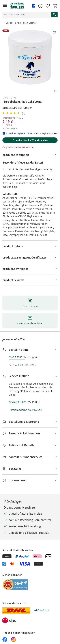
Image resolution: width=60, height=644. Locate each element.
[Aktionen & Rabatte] (30, 445)
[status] (26, 15)
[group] (30, 57)
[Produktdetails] (30, 246)
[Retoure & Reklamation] (30, 433)
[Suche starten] (54, 15)
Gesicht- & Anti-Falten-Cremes (20, 23)
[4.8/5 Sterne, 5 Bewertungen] (14, 113)
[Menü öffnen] (5, 6)
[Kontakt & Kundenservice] (30, 457)
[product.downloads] (30, 269)
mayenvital (9, 98)
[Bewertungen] (30, 280)
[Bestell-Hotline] (30, 350)
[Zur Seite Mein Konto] (40, 6)
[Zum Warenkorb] (55, 6)
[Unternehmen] (30, 480)
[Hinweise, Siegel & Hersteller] (30, 257)
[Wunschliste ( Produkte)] (48, 6)
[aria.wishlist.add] (54, 33)
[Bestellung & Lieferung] (30, 422)
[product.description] (30, 155)
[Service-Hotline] (30, 376)
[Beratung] (30, 469)
